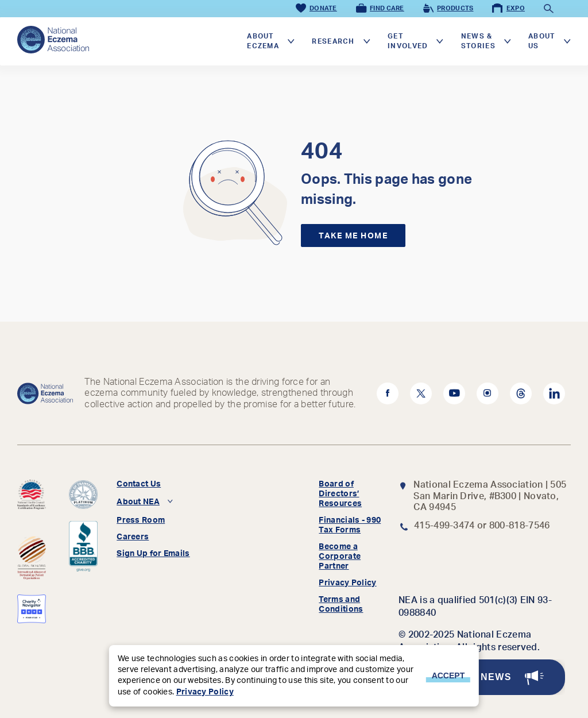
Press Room (141, 520)
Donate (316, 8)
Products (448, 8)
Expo (508, 8)
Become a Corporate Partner (340, 557)
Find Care (379, 8)
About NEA (138, 502)
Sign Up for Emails (153, 554)
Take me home (353, 236)
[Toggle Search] (548, 8)
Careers (133, 537)
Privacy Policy (347, 583)
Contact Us (139, 484)
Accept (448, 675)
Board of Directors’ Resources (340, 494)
